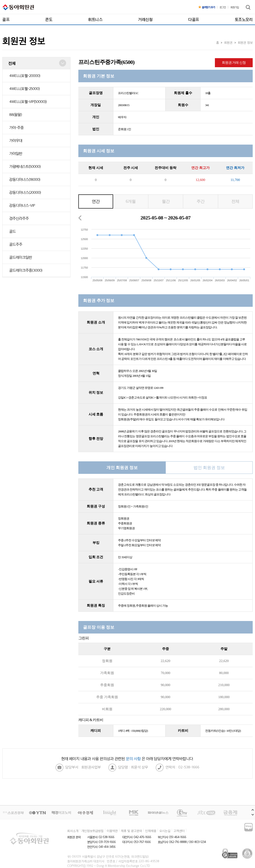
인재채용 (151, 831)
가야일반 (16, 153)
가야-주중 (16, 127)
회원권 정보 (245, 42)
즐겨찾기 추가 (207, 7)
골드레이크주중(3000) (26, 270)
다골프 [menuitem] (194, 19)
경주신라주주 (19, 218)
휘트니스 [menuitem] (95, 19)
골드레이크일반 (21, 257)
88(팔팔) (16, 114)
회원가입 (235, 7)
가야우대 (16, 140)
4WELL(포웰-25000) (24, 89)
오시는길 (165, 831)
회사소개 (73, 831)
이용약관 (112, 831)
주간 (201, 201)
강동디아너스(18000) (25, 179)
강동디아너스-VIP (22, 205)
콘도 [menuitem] (49, 19)
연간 (96, 201)
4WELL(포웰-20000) (25, 76)
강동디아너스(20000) (25, 192)
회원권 (228, 42)
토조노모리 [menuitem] (244, 19)
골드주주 (16, 244)
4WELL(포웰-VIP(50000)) (28, 101)
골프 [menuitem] (6, 19)
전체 (235, 201)
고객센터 (179, 831)
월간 (166, 201)
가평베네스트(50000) (25, 166)
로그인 (223, 7)
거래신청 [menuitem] (145, 19)
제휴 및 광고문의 (131, 831)
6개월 (131, 201)
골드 (13, 231)
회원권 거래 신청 (234, 63)
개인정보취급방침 (92, 831)
